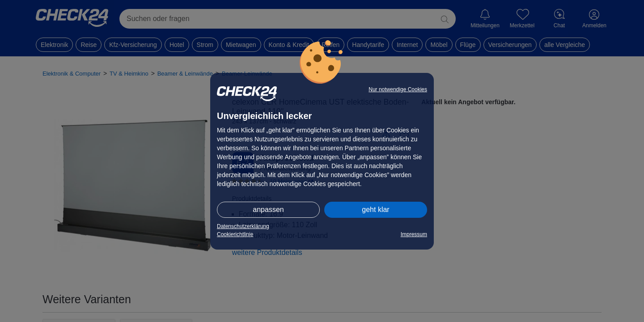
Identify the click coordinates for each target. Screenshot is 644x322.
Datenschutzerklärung (243, 226)
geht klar (375, 210)
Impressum (414, 234)
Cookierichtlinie (235, 234)
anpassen (268, 210)
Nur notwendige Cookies (398, 89)
